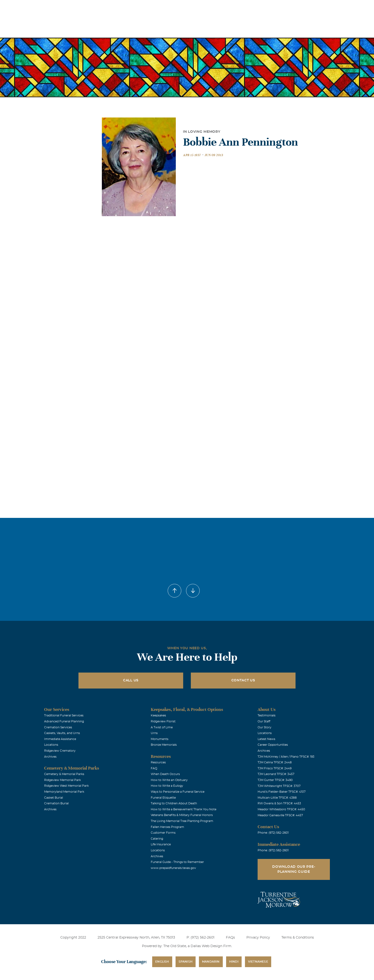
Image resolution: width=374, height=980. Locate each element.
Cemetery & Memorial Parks (64, 774)
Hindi (234, 962)
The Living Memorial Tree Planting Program (182, 821)
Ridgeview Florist (163, 721)
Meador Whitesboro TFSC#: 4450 (281, 809)
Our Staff (264, 721)
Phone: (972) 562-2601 (273, 833)
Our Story (265, 727)
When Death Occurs (165, 774)
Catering (157, 839)
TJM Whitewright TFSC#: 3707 (279, 786)
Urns (154, 733)
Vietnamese (258, 962)
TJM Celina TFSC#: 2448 (275, 762)
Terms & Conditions (298, 938)
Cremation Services (58, 727)
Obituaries (224, 7)
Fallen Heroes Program (167, 827)
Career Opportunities (273, 745)
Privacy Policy (258, 938)
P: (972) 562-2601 (200, 938)
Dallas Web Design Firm (211, 946)
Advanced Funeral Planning (64, 721)
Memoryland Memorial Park (64, 792)
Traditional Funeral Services (64, 715)
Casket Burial (54, 798)
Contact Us (243, 680)
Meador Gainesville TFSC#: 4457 (280, 815)
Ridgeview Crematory (60, 751)
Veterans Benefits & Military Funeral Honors (182, 815)
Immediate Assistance (60, 739)
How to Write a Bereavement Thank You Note (184, 809)
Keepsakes (158, 715)
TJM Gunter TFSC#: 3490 (275, 780)
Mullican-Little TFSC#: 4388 (277, 798)
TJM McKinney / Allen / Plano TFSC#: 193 (286, 757)
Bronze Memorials (164, 745)
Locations (197, 7)
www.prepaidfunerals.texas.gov (173, 868)
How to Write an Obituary (169, 780)
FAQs (230, 938)
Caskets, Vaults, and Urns (62, 733)
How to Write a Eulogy (167, 786)
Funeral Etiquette (163, 798)
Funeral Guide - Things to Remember (177, 862)
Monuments (160, 739)
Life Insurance (161, 844)
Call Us (131, 680)
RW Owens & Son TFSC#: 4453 (279, 803)
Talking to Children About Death (174, 803)
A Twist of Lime (162, 727)
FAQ (154, 768)
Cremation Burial (56, 803)
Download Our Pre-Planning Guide (294, 869)
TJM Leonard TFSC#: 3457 (276, 774)
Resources (158, 762)
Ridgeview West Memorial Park (66, 786)
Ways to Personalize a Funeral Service (178, 792)
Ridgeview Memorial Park (62, 780)
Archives (50, 757)
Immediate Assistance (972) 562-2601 (309, 7)
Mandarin (211, 962)
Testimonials (267, 715)
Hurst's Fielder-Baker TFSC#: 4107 (282, 792)
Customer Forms (163, 833)
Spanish (186, 962)
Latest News (266, 739)
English (162, 962)
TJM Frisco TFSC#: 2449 (275, 768)
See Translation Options (258, 8)
